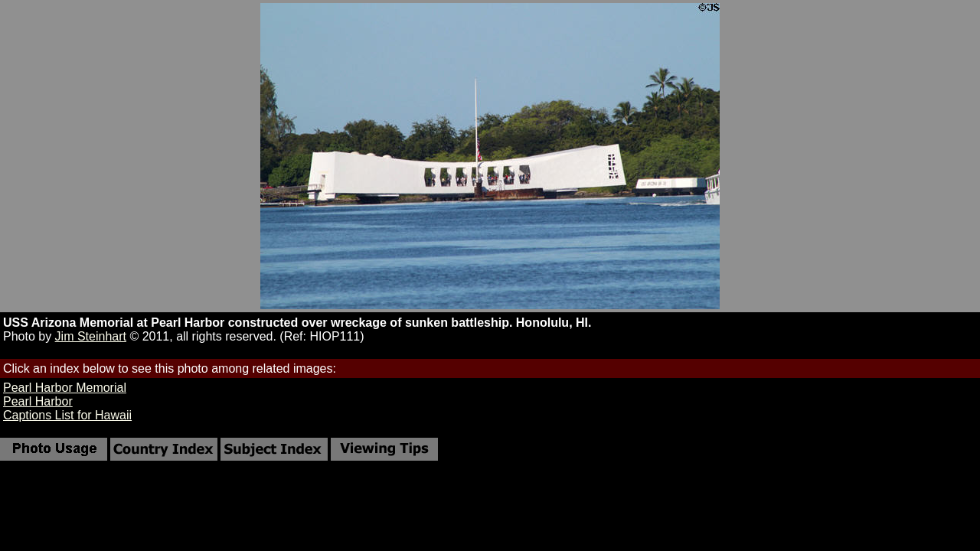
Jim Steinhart (91, 336)
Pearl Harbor (38, 401)
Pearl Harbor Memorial (65, 388)
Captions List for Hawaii (67, 415)
